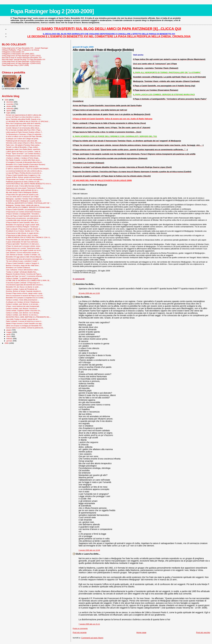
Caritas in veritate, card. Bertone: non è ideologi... (23, 313)
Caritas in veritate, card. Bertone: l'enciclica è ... (22, 308)
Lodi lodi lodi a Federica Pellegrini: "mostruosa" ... (23, 227)
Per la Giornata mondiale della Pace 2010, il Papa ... (24, 130)
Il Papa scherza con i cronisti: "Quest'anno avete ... (23, 248)
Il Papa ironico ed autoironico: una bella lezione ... (23, 218)
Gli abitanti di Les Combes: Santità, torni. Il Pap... (23, 231)
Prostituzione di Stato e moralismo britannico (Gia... (24, 156)
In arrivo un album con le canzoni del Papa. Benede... (24, 136)
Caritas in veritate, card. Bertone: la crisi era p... (22, 315)
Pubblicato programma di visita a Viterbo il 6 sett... (23, 182)
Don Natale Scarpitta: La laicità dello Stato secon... (23, 160)
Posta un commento (80, 628)
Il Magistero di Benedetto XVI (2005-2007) (18, 54)
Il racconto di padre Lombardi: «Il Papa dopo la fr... (23, 283)
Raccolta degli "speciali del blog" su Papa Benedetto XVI (24, 59)
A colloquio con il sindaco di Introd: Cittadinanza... (23, 302)
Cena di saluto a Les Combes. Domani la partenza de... (25, 328)
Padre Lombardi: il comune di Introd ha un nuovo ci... (24, 321)
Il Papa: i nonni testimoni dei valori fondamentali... (23, 306)
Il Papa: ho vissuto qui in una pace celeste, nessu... (24, 246)
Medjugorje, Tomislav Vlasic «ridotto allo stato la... (23, 205)
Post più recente (80, 632)
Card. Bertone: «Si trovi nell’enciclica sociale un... (23, 253)
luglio (9, 113)
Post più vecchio (203, 632)
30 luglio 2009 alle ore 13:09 (89, 293)
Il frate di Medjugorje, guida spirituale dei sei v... (22, 190)
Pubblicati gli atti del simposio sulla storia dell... (22, 141)
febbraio (10, 339)
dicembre (10, 102)
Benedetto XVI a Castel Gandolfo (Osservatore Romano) (25, 164)
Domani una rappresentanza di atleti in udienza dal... (24, 115)
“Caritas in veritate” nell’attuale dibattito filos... (22, 272)
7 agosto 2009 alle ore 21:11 (89, 624)
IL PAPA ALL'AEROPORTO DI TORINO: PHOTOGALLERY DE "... (29, 203)
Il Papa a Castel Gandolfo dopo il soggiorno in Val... (24, 175)
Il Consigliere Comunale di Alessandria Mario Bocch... (24, 162)
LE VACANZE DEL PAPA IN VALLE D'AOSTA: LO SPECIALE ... (28, 121)
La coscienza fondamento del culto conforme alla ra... (24, 171)
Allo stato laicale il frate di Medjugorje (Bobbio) (22, 192)
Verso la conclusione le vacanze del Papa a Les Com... (25, 296)
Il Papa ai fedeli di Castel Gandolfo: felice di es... (23, 222)
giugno (9, 330)
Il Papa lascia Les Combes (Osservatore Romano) (23, 212)
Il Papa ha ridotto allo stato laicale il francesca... (22, 240)
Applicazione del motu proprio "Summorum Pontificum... (25, 188)
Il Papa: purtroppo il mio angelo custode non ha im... (24, 250)
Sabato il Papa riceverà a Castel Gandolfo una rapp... (24, 323)
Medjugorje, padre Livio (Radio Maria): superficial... (23, 149)
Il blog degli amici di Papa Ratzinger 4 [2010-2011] (21, 61)
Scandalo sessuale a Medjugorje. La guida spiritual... (24, 201)
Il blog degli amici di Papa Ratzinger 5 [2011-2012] (21, 56)
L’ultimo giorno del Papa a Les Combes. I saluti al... (24, 152)
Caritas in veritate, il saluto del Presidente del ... (22, 289)
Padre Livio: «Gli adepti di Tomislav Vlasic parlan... (23, 145)
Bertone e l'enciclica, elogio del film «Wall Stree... (23, 265)
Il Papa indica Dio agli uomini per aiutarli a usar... (23, 195)
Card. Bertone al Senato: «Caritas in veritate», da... (24, 255)
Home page (141, 632)
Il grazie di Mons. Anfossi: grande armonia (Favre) (23, 177)
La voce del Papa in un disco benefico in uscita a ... (24, 117)
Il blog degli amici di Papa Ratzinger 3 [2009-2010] (21, 63)
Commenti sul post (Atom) (92, 638)
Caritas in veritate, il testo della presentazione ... (22, 300)
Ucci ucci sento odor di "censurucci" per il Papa (22, 197)
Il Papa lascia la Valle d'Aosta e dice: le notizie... (22, 235)
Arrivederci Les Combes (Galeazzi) (18, 268)
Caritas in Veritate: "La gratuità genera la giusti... (23, 278)
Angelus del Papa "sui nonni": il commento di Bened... (24, 276)
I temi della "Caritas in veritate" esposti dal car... (22, 319)
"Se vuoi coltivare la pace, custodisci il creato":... (23, 261)
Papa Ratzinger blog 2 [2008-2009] (52, 11)
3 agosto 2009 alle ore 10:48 (89, 550)
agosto (9, 111)
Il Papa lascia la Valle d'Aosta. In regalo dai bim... (23, 233)
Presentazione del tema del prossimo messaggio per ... (25, 259)
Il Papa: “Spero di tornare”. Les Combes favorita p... (24, 154)
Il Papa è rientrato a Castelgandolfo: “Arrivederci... (23, 214)
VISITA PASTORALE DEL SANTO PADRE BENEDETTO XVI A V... (29, 184)
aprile (9, 334)
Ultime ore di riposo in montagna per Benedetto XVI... (24, 326)
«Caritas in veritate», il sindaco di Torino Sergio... (23, 158)
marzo (9, 336)
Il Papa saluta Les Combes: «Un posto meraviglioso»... (25, 179)
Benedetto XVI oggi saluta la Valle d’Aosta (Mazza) (23, 257)
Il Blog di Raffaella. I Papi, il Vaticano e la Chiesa (20, 50)
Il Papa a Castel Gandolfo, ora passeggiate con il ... (24, 210)
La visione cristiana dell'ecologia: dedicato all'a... (23, 167)
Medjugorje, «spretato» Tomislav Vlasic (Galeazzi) (23, 199)
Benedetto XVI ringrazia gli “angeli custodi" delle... (23, 225)
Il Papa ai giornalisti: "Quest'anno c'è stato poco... (23, 244)
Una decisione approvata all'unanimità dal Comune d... (25, 285)
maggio (9, 332)
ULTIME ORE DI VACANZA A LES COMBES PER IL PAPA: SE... (28, 280)
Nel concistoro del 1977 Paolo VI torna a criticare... (23, 126)
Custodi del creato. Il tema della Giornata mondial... (24, 186)
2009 (7, 100)
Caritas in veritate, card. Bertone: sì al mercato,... (23, 304)
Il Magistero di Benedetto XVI (13, 52)
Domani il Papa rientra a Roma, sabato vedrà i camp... (25, 293)
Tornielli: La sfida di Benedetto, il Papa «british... (22, 147)
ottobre (9, 106)
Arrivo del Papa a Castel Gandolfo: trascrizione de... (24, 216)
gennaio (10, 341)
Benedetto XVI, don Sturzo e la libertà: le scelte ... (23, 287)
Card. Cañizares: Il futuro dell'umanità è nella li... (23, 270)
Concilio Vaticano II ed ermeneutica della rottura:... (23, 128)
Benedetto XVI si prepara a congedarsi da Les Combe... (25, 298)
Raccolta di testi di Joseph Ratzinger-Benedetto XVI (22, 57)
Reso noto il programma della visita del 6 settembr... (24, 123)
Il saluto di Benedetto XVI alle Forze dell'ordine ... (23, 242)
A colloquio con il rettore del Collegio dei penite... (23, 139)
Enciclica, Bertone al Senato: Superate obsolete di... (24, 291)
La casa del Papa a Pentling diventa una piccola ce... (24, 173)
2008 (7, 343)
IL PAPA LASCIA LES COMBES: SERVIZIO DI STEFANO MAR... (28, 207)
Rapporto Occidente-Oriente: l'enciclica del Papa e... (24, 274)
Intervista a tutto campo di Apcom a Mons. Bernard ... (24, 143)
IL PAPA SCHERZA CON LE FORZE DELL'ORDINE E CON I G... (28, 237)
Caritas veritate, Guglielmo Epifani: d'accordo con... (24, 311)
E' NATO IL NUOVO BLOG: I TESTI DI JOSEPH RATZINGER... (28, 169)
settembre (10, 109)
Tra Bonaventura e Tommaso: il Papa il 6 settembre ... (24, 134)
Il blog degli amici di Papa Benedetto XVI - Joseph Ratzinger (25, 48)
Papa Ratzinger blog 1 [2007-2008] (15, 65)
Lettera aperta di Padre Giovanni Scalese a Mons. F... (24, 132)
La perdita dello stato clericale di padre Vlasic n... (23, 220)
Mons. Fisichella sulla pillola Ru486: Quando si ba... (24, 119)
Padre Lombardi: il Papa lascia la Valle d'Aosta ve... (24, 229)
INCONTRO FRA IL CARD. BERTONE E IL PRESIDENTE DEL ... (29, 317)
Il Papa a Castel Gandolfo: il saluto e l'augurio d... (23, 263)
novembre (10, 104)
